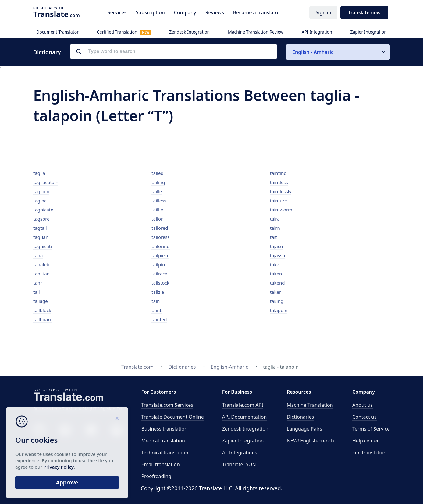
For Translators (370, 453)
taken (276, 274)
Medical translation (163, 441)
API (243, 405)
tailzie (158, 292)
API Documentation (245, 417)
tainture (279, 201)
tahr (38, 283)
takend (277, 283)
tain (156, 301)
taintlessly (281, 191)
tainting (278, 173)
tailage (41, 301)
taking (277, 301)
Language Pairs (304, 429)
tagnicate (43, 210)
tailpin (158, 264)
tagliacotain (46, 182)
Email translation (160, 464)
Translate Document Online (172, 417)
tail (37, 292)
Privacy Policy (59, 467)
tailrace (159, 274)
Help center (366, 441)
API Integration (317, 32)
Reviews (214, 12)
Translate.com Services (167, 405)
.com (57, 14)
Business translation (164, 429)
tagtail (40, 228)
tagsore (41, 219)
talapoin (279, 310)
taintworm (281, 210)
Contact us (364, 417)
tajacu (277, 246)
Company (185, 12)
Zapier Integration (368, 32)
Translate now (364, 12)
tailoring (160, 246)
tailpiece (160, 255)
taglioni (41, 191)
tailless (159, 201)
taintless (279, 182)
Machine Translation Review (256, 32)
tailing (158, 182)
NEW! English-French (310, 441)
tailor (157, 219)
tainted (159, 319)
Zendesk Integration (189, 32)
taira (275, 219)
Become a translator (257, 12)
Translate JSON (239, 464)
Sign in (323, 12)
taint (156, 310)
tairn (275, 228)
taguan (41, 237)
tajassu (278, 255)
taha (38, 255)
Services (117, 12)
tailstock (160, 283)
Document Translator (57, 32)
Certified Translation (124, 32)
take (275, 264)
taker (276, 292)
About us (363, 405)
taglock (41, 201)
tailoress (160, 237)
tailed (157, 173)
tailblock (42, 310)
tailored (160, 228)
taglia (39, 173)
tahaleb (41, 264)
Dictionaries (300, 417)
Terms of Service (371, 429)
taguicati (43, 246)
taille (157, 191)
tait (274, 237)
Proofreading (156, 476)
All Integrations (240, 453)
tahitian (41, 274)
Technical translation (165, 453)
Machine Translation (310, 405)
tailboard (43, 319)
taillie (157, 210)
